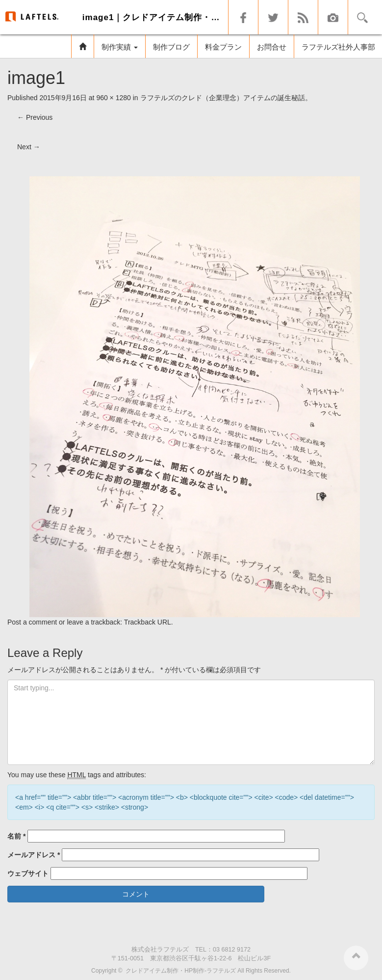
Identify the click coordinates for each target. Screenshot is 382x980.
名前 (16, 836)
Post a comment (32, 622)
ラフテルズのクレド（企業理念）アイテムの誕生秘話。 (226, 98)
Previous (35, 117)
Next (29, 147)
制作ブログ (171, 47)
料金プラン (223, 47)
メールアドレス (34, 855)
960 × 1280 (113, 98)
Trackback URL (148, 622)
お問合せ (272, 47)
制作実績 (120, 47)
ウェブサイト (28, 873)
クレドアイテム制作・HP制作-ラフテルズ (181, 971)
